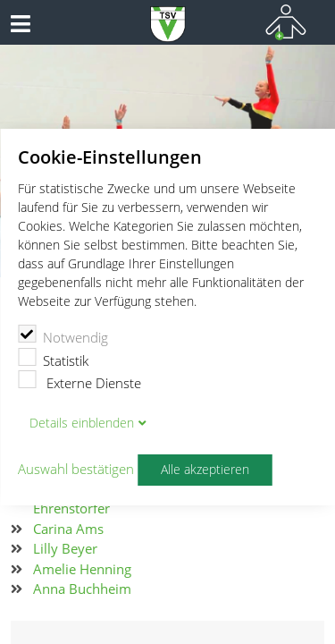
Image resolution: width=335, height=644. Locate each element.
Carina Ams (68, 529)
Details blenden (82, 423)
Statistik (53, 359)
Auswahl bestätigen (76, 470)
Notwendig (63, 335)
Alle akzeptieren (205, 470)
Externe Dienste (80, 381)
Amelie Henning (82, 569)
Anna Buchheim (82, 589)
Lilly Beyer (65, 548)
